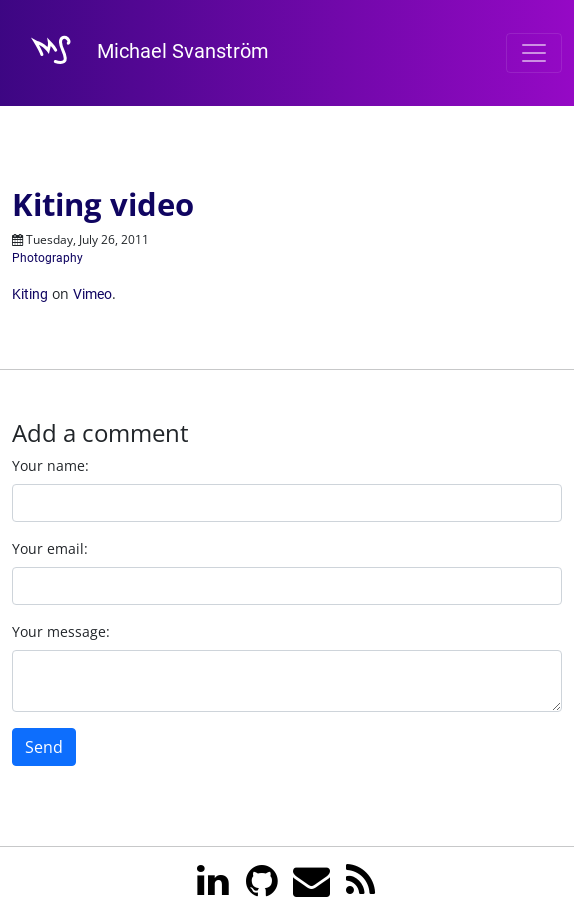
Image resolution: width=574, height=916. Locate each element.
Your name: (50, 465)
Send (44, 747)
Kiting (30, 294)
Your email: (50, 548)
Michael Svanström (140, 53)
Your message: (61, 631)
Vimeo (92, 294)
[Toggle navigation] (534, 53)
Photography (47, 258)
